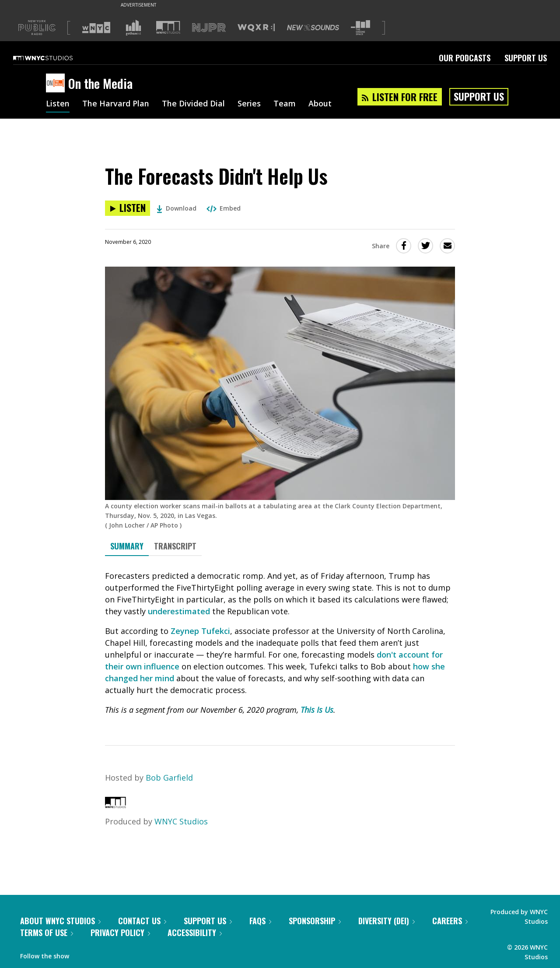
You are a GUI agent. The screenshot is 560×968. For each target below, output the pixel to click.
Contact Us (142, 921)
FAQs (260, 921)
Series (249, 104)
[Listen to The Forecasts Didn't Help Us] (128, 208)
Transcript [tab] (175, 546)
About (320, 104)
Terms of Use (47, 933)
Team (285, 104)
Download (177, 208)
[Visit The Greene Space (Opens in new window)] (360, 28)
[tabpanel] (280, 643)
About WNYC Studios (60, 921)
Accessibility (195, 933)
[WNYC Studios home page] (54, 58)
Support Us (526, 58)
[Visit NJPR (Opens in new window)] (209, 28)
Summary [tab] (127, 546)
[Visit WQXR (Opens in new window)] (256, 28)
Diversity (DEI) (387, 921)
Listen (58, 104)
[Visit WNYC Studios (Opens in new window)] (168, 27)
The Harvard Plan (116, 104)
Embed (224, 208)
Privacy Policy (120, 933)
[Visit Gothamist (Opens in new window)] (133, 28)
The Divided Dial (193, 104)
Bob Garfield (169, 778)
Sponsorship (315, 921)
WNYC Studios (181, 821)
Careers (450, 921)
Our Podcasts (465, 58)
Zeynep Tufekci (200, 631)
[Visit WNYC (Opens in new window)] (96, 28)
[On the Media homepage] (57, 84)
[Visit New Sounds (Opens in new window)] (313, 28)
